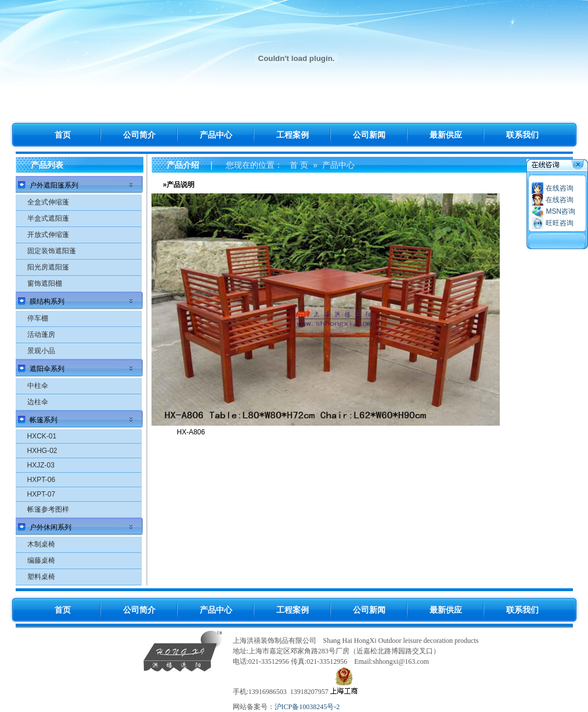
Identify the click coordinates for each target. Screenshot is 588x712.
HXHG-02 (42, 451)
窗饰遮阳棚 (45, 283)
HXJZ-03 (41, 465)
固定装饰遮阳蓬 (52, 251)
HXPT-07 (42, 494)
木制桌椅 (41, 544)
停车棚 (38, 318)
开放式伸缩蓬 (48, 235)
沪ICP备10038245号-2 (307, 707)
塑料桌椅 (41, 577)
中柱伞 (38, 386)
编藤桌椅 (41, 560)
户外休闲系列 (50, 527)
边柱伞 (38, 402)
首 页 (299, 165)
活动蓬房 (41, 335)
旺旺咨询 (560, 223)
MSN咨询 (560, 211)
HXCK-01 (42, 436)
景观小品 (41, 351)
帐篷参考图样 (48, 509)
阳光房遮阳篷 (48, 267)
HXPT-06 (42, 480)
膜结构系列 (47, 301)
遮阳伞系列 (47, 369)
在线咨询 (560, 188)
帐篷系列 (44, 420)
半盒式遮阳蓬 (48, 218)
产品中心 (338, 165)
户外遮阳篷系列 (54, 185)
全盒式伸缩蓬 (48, 202)
